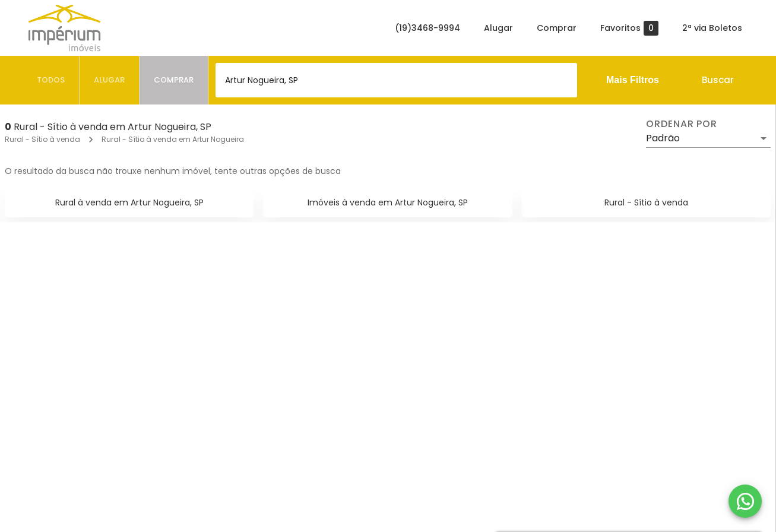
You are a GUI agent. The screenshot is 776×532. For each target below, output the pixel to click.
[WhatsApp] (745, 501)
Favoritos (629, 28)
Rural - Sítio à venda (42, 139)
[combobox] (396, 80)
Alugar (498, 28)
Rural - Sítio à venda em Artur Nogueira (173, 139)
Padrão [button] (663, 138)
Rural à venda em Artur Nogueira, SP (129, 202)
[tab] (51, 80)
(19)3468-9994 (427, 28)
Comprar (557, 28)
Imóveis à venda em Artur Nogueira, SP (388, 202)
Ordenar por (682, 124)
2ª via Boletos (712, 28)
